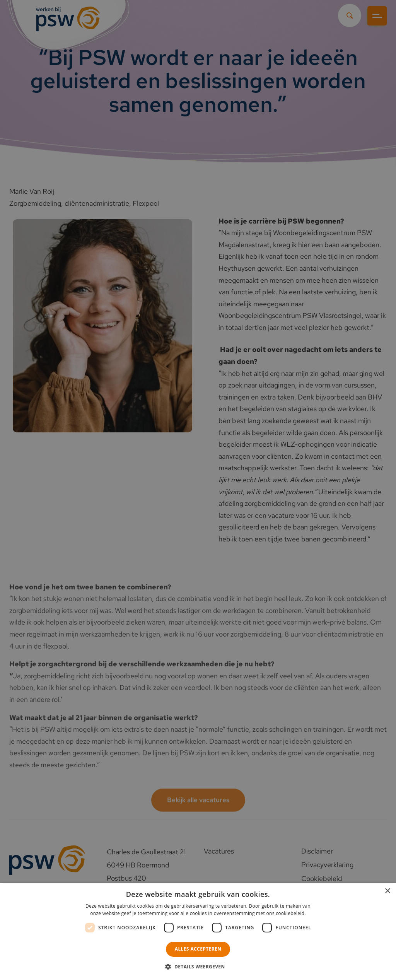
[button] (198, 967)
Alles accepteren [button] (198, 949)
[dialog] (198, 490)
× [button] (387, 891)
